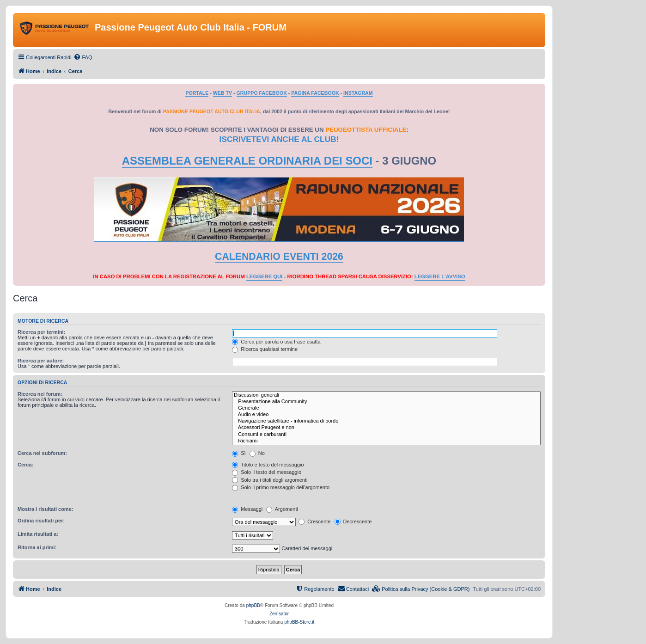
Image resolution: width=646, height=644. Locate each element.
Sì (239, 453)
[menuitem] (83, 57)
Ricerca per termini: (41, 332)
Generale (386, 408)
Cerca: (25, 465)
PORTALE (197, 93)
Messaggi (247, 509)
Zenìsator (279, 614)
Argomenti (282, 509)
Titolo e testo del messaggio (268, 465)
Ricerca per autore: (41, 361)
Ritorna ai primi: (37, 547)
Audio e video (386, 415)
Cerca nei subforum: (42, 453)
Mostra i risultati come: (45, 509)
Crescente (314, 521)
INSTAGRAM (358, 93)
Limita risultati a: (38, 534)
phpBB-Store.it (299, 622)
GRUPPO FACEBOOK (262, 93)
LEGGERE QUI (264, 276)
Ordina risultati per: (41, 521)
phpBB (253, 605)
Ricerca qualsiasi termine (265, 349)
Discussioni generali (386, 395)
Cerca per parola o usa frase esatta (276, 342)
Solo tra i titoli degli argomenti (270, 480)
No (257, 453)
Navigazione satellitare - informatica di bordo (386, 421)
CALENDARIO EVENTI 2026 (279, 257)
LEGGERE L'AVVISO (440, 276)
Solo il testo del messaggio (267, 472)
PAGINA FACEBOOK (315, 93)
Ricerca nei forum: (40, 394)
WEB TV (222, 93)
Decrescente (353, 521)
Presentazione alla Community (386, 402)
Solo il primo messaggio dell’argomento (281, 487)
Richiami (386, 441)
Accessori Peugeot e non (386, 428)
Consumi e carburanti (386, 435)
